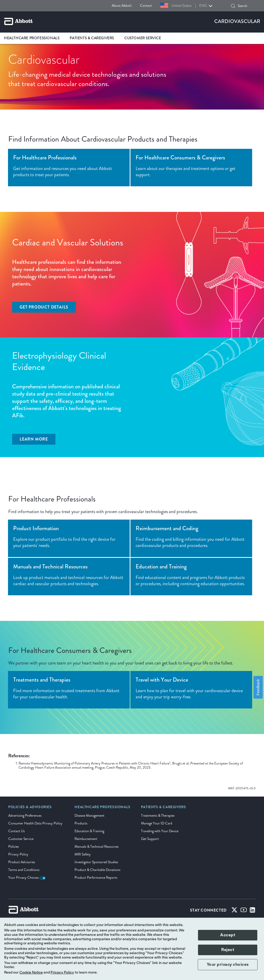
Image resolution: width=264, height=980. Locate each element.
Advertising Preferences (25, 816)
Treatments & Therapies (158, 816)
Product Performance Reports (96, 878)
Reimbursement (86, 839)
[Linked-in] (253, 911)
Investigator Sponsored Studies (96, 862)
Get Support (150, 839)
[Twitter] (234, 911)
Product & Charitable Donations (97, 870)
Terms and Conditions (24, 870)
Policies (14, 847)
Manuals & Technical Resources (97, 847)
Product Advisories (22, 862)
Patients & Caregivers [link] (92, 38)
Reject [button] (228, 950)
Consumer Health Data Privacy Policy (35, 823)
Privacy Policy (18, 854)
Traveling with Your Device (160, 831)
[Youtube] (244, 911)
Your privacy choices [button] (228, 964)
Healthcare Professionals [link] (32, 38)
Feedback (258, 687)
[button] (233, 6)
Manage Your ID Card (157, 823)
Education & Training (89, 831)
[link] (30, 809)
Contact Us (16, 831)
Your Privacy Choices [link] (27, 878)
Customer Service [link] (143, 38)
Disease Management (89, 816)
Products (81, 823)
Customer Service (21, 839)
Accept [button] (228, 935)
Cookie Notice (31, 973)
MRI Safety (83, 854)
